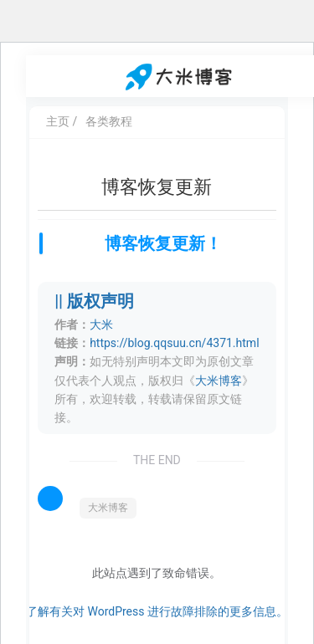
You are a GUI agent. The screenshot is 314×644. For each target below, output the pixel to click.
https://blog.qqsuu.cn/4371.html (174, 343)
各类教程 (109, 121)
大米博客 (219, 381)
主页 (58, 121)
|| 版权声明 (94, 302)
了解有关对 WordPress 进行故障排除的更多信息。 (157, 611)
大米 (101, 325)
